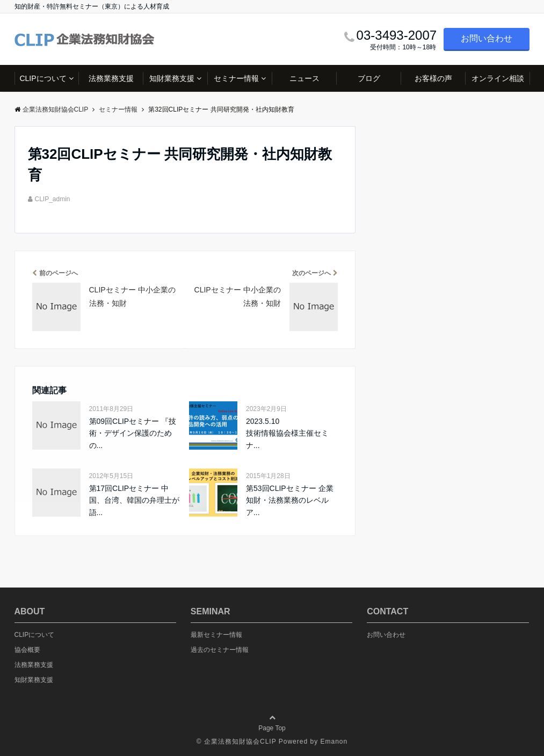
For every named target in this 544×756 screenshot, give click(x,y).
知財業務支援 (172, 78)
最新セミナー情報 (216, 635)
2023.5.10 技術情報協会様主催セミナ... (287, 433)
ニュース (304, 78)
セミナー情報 (236, 78)
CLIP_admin (53, 199)
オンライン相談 (498, 78)
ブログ (369, 78)
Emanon (334, 742)
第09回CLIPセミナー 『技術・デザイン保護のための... (133, 433)
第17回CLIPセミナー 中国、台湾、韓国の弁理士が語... (134, 500)
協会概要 (27, 650)
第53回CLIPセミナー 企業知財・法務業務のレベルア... (290, 500)
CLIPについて (43, 78)
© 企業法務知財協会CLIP (237, 742)
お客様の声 (433, 78)
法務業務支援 (111, 78)
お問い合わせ (487, 38)
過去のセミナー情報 (220, 650)
